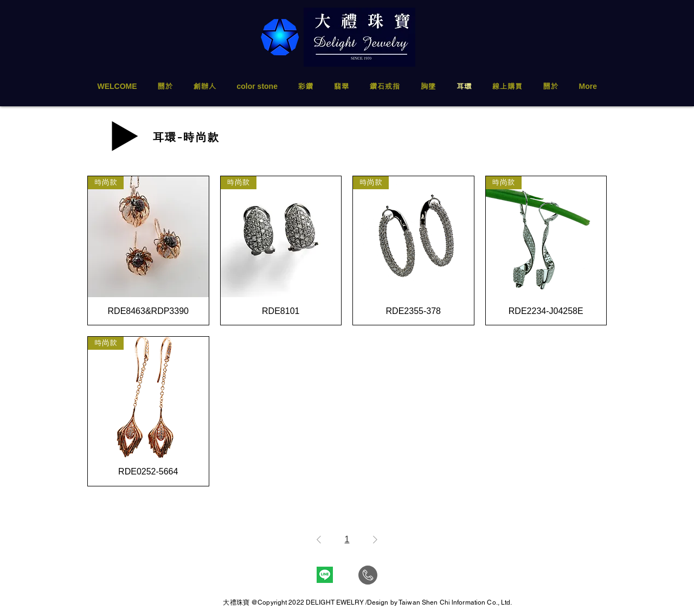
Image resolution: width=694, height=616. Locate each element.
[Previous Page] (319, 540)
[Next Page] (375, 540)
